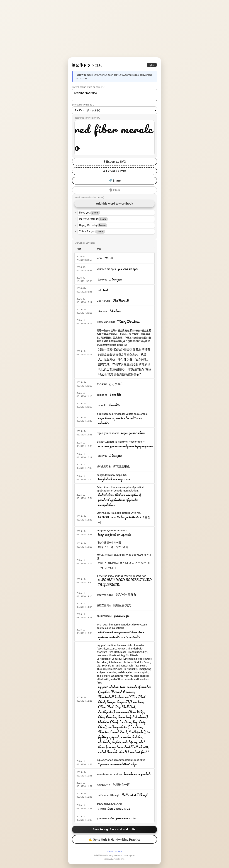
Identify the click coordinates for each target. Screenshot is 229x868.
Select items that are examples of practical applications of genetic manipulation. (120, 489)
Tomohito (102, 395)
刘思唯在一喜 (104, 785)
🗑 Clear (114, 190)
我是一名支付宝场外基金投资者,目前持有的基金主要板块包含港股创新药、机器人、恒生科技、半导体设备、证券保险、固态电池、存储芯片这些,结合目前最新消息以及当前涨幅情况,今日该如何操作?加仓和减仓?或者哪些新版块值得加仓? (124, 338)
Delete (95, 213)
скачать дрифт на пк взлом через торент (120, 442)
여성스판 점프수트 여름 (109, 542)
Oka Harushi (103, 301)
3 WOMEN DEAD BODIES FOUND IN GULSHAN (121, 576)
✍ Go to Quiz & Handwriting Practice (114, 839)
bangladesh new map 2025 (112, 475)
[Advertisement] (114, 29)
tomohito (102, 405)
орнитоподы (104, 616)
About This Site (114, 851)
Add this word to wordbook (114, 204)
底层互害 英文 (104, 605)
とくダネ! (102, 384)
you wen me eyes (106, 269)
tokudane (102, 311)
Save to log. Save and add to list (115, 829)
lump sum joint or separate (112, 530)
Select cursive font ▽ (83, 105)
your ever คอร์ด (105, 818)
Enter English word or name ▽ (88, 87)
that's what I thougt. (108, 795)
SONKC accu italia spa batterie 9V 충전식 (119, 513)
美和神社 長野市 (105, 595)
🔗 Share (115, 181)
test (99, 290)
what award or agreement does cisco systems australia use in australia (122, 626)
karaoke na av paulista (109, 774)
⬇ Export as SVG (115, 162)
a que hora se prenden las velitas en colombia (122, 414)
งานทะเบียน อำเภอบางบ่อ (109, 804)
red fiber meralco (114, 95)
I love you (102, 280)
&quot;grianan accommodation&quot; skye (121, 760)
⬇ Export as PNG (114, 171)
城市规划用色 (104, 466)
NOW (99, 258)
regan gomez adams (108, 433)
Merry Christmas (106, 322)
